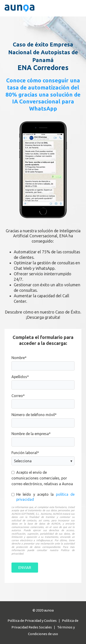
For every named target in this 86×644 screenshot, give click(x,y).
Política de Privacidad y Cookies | (35, 621)
